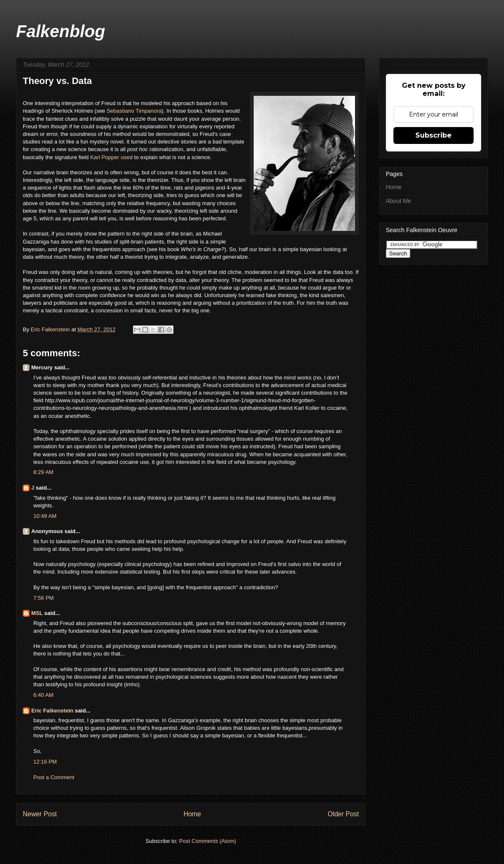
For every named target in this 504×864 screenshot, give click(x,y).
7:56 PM (43, 598)
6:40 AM (43, 695)
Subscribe (434, 135)
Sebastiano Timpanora (134, 111)
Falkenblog (61, 31)
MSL (37, 613)
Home (192, 814)
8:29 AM (43, 472)
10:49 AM (45, 516)
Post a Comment (54, 777)
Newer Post (40, 814)
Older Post (343, 814)
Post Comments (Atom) (207, 841)
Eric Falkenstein (52, 711)
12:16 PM (45, 762)
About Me (398, 201)
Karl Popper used (111, 157)
